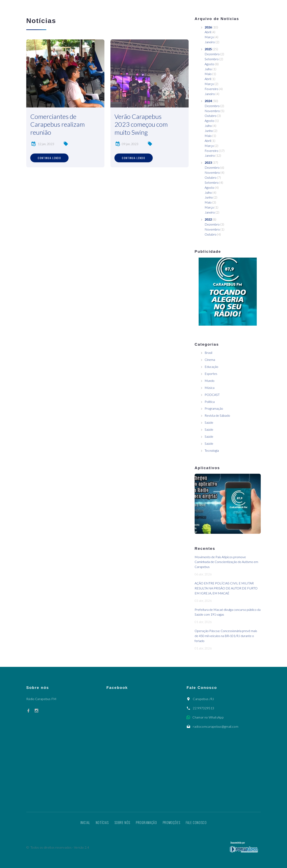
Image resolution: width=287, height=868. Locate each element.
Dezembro (212, 54)
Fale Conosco (196, 823)
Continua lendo (49, 158)
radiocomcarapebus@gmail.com (216, 726)
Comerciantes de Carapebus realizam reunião (58, 124)
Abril (208, 32)
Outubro (211, 116)
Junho (209, 131)
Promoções (171, 823)
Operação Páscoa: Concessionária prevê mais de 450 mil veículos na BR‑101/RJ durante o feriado (226, 636)
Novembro (212, 111)
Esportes (211, 374)
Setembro (212, 59)
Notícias (102, 823)
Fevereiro (211, 89)
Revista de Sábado (217, 415)
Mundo (210, 381)
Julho (208, 69)
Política (210, 402)
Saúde (209, 422)
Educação (211, 367)
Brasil (208, 353)
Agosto (209, 64)
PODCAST (212, 395)
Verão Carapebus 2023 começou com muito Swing (141, 124)
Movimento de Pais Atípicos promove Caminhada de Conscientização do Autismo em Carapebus (226, 562)
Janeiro (210, 42)
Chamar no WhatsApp (208, 717)
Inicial (85, 823)
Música (210, 388)
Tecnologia (212, 450)
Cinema (210, 360)
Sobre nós (122, 823)
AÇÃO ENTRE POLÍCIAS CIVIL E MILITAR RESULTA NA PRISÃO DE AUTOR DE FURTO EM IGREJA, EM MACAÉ (226, 588)
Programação (214, 408)
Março (209, 37)
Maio (208, 74)
